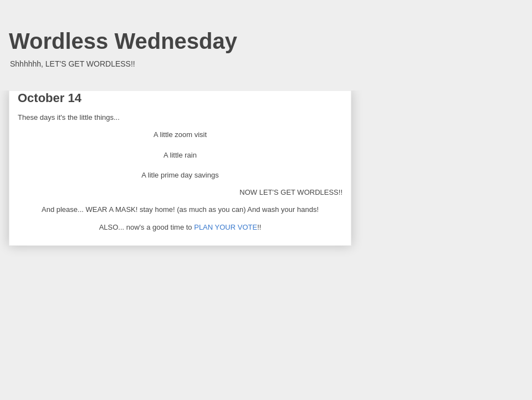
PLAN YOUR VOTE (226, 227)
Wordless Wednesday (123, 41)
